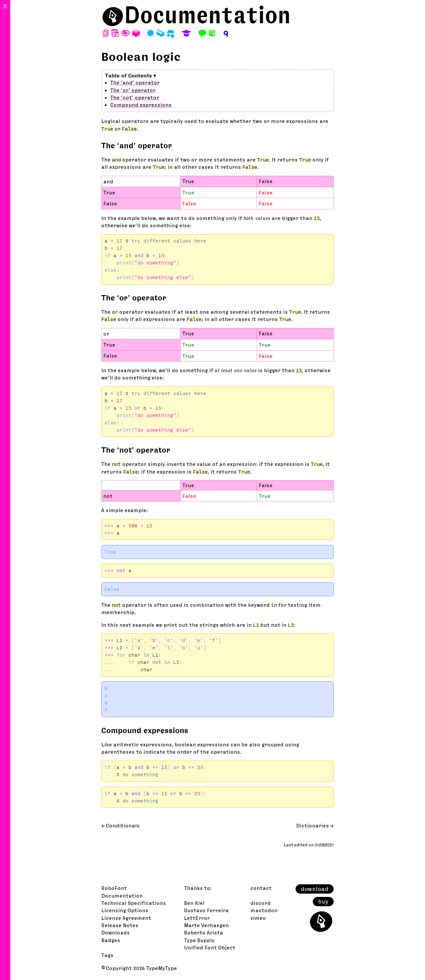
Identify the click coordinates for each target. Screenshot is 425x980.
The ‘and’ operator (135, 82)
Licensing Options (125, 910)
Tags (107, 955)
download (315, 889)
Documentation (208, 15)
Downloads (116, 932)
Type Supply (199, 940)
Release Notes (120, 925)
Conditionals (123, 825)
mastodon (264, 910)
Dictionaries (313, 825)
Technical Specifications (134, 903)
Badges (111, 940)
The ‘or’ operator (133, 90)
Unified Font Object (210, 947)
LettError (197, 918)
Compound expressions (141, 105)
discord (260, 903)
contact (261, 888)
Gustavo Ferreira (206, 910)
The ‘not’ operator (135, 97)
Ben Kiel (194, 903)
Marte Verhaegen (206, 925)
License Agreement (126, 918)
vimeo (258, 918)
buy (323, 902)
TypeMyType (162, 968)
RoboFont (114, 888)
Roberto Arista (204, 932)
